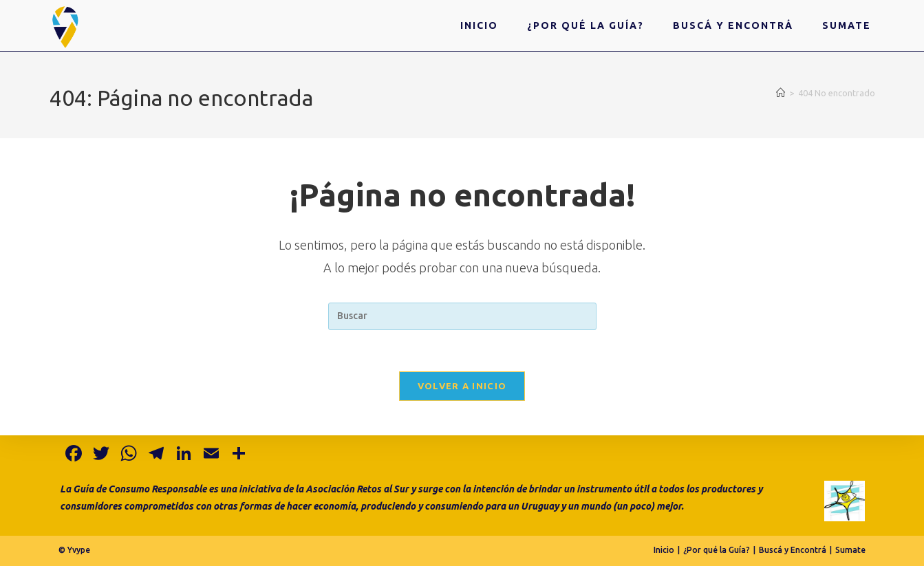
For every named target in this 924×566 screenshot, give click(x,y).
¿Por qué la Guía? (717, 550)
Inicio (664, 550)
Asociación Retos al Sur (357, 489)
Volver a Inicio (462, 386)
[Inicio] (781, 93)
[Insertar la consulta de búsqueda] (462, 316)
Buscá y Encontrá (793, 550)
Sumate (850, 550)
